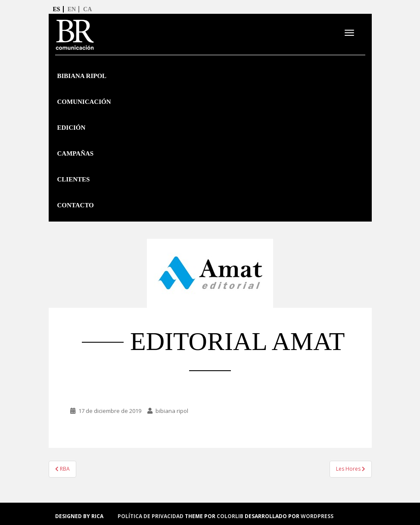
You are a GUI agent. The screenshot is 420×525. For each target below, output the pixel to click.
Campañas (76, 153)
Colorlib (230, 516)
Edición (72, 128)
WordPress (317, 516)
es (57, 9)
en (72, 9)
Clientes (74, 179)
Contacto (76, 205)
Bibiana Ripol (82, 76)
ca (87, 9)
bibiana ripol (172, 411)
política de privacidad (151, 516)
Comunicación (84, 102)
